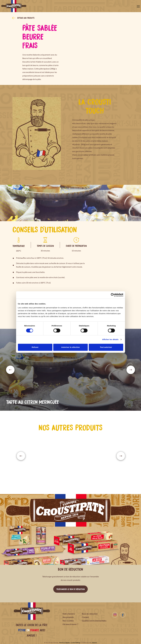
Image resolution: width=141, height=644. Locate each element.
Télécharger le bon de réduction (70, 589)
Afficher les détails (110, 339)
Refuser (35, 347)
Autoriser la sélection (70, 347)
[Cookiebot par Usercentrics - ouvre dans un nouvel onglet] (113, 295)
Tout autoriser (106, 347)
